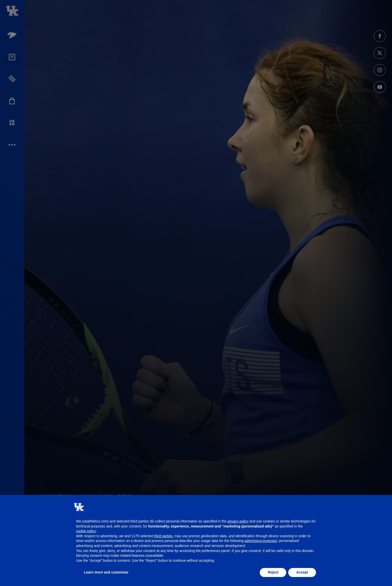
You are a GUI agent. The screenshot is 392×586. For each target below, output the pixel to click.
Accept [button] (302, 572)
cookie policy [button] (86, 531)
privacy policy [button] (238, 521)
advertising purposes (261, 541)
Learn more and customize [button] (106, 572)
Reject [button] (273, 572)
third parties (163, 536)
